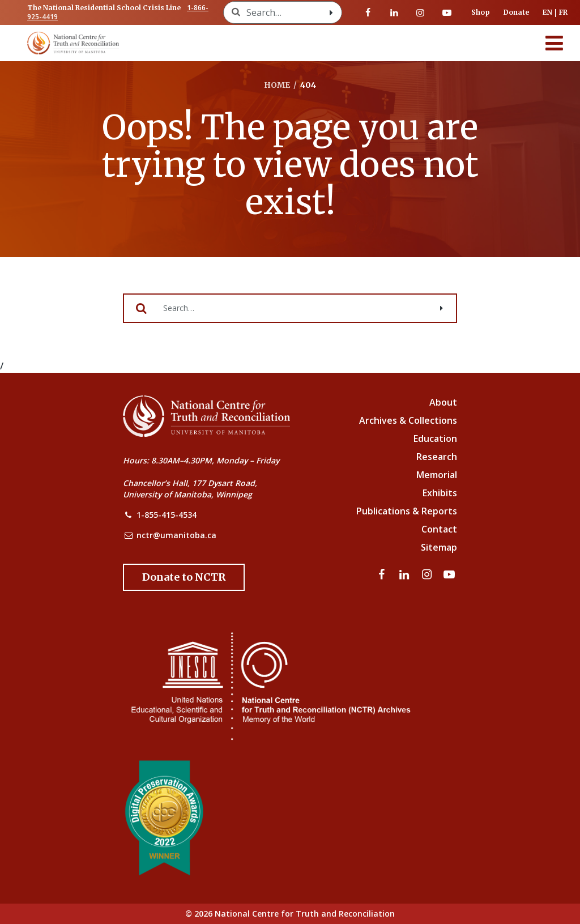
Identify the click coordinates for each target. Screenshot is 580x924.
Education (435, 438)
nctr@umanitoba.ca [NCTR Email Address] (176, 535)
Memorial (437, 475)
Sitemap (439, 547)
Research (437, 457)
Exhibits (440, 493)
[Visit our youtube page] (447, 12)
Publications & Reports (407, 511)
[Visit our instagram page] (420, 12)
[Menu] (555, 43)
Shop (481, 12)
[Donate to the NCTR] (184, 577)
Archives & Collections (408, 420)
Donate (516, 12)
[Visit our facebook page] (368, 12)
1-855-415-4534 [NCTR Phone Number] (167, 515)
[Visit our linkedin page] (394, 12)
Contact (439, 529)
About (443, 402)
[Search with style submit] (331, 12)
